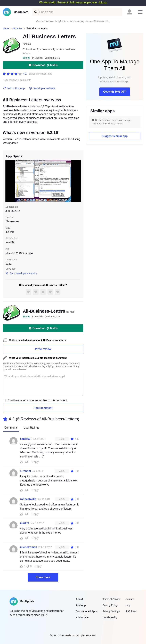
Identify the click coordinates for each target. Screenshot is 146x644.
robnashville (28, 499)
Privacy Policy (110, 605)
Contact (129, 599)
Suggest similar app (115, 136)
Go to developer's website (21, 273)
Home (6, 28)
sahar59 (25, 439)
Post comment (43, 408)
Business (17, 28)
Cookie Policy (110, 617)
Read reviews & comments (17, 80)
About (79, 599)
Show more (43, 577)
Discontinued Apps (87, 611)
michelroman (29, 547)
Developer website (42, 88)
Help (128, 605)
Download (43, 65)
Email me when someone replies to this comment (38, 400)
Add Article (82, 617)
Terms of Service (111, 599)
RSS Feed (131, 611)
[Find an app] (35, 12)
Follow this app (14, 88)
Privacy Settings (111, 611)
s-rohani (25, 471)
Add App (81, 605)
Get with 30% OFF (115, 92)
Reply (35, 462)
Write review (43, 349)
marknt (25, 523)
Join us (103, 2)
